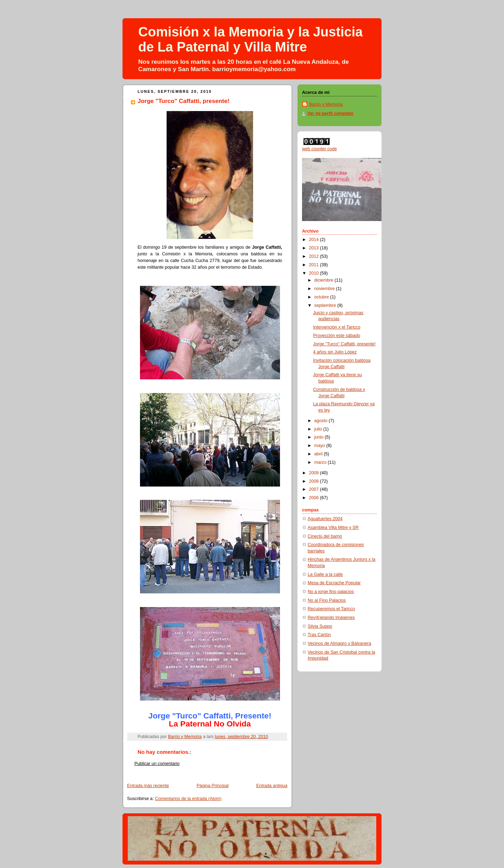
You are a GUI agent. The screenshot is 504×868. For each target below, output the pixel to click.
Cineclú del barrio (325, 536)
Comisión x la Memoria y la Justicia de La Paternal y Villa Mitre (250, 39)
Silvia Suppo (320, 626)
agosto (321, 421)
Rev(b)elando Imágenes (331, 618)
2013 (315, 248)
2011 (315, 265)
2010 (315, 273)
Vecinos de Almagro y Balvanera (339, 643)
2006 (315, 498)
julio (319, 429)
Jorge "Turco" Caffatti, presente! (345, 344)
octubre (322, 297)
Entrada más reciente (148, 786)
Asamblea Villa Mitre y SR (333, 528)
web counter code (320, 149)
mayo (320, 446)
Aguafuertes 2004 (325, 519)
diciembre (324, 280)
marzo (321, 462)
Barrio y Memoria (326, 104)
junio (320, 437)
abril (319, 454)
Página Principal (213, 786)
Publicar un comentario (157, 764)
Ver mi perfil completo (330, 113)
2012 (315, 256)
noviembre (325, 289)
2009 (315, 473)
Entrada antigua (272, 786)
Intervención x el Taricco (337, 327)
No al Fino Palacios (327, 600)
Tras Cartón (319, 635)
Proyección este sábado (337, 336)
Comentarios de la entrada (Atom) (188, 799)
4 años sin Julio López (335, 352)
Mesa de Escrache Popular (334, 583)
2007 (315, 489)
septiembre (326, 305)
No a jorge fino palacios (331, 592)
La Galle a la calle (325, 574)
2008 (315, 481)
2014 (315, 240)
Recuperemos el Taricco (331, 609)
